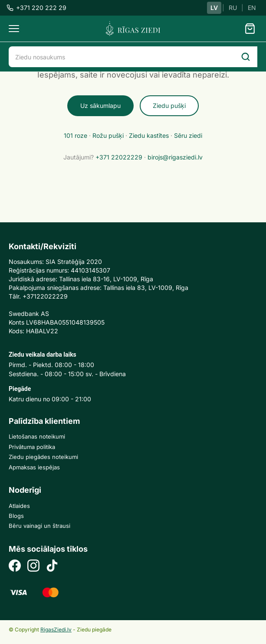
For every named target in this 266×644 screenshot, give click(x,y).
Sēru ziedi (188, 135)
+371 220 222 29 (36, 8)
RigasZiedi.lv (56, 629)
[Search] (246, 57)
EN (252, 8)
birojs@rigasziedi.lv (175, 157)
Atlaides (19, 506)
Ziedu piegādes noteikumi (43, 457)
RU (233, 8)
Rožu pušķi (108, 135)
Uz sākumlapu (100, 106)
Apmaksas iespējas (34, 467)
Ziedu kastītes (149, 135)
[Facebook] (15, 567)
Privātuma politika (32, 447)
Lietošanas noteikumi (37, 436)
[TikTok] (52, 567)
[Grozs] (250, 29)
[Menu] (14, 29)
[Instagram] (33, 567)
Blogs (16, 516)
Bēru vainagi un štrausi (39, 526)
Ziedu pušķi (169, 106)
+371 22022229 (119, 157)
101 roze (76, 135)
